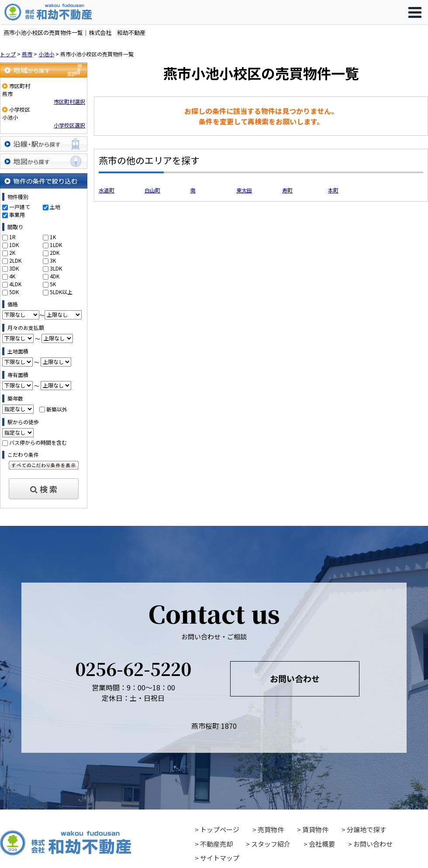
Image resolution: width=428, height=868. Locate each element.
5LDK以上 (61, 292)
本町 (333, 190)
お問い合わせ (295, 678)
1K (53, 237)
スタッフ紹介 (271, 844)
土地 (55, 207)
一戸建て (20, 207)
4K (12, 276)
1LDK (56, 245)
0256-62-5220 (133, 668)
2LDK (15, 260)
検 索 (44, 489)
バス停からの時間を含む (38, 442)
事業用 (17, 214)
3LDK (56, 268)
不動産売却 (216, 844)
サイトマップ (220, 858)
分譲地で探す (366, 829)
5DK (14, 292)
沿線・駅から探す (44, 144)
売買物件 (271, 829)
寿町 (287, 190)
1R (12, 237)
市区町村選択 (69, 101)
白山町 (152, 190)
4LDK (15, 284)
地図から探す (44, 161)
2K (12, 252)
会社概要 (322, 844)
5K (53, 284)
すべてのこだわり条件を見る (44, 465)
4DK (55, 276)
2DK (55, 252)
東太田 (244, 190)
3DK (14, 268)
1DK (14, 245)
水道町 (107, 190)
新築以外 (57, 409)
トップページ (220, 829)
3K (53, 260)
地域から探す (44, 70)
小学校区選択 (69, 125)
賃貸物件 (315, 829)
